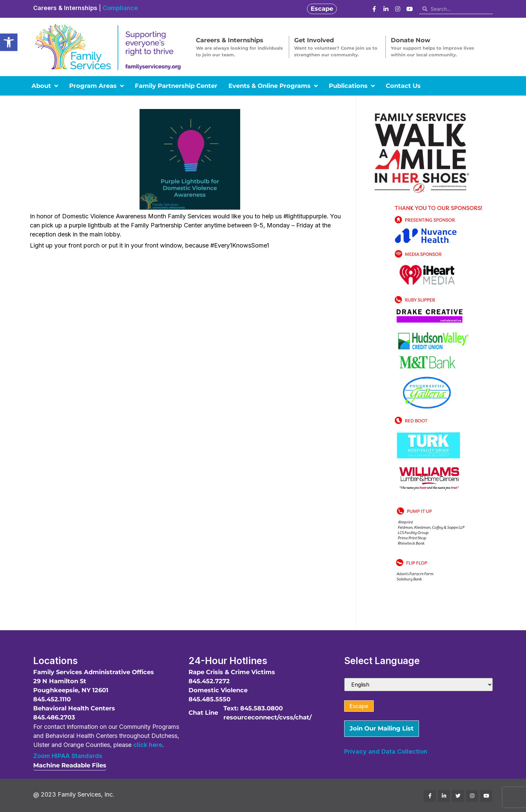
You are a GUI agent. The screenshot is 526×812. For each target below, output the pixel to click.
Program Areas (96, 86)
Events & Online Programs (273, 86)
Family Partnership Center (176, 86)
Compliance (120, 8)
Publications (352, 86)
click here (148, 745)
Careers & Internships (65, 8)
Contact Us (403, 86)
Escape (359, 706)
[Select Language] (418, 685)
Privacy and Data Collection (386, 751)
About (45, 86)
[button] (9, 42)
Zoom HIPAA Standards (68, 756)
